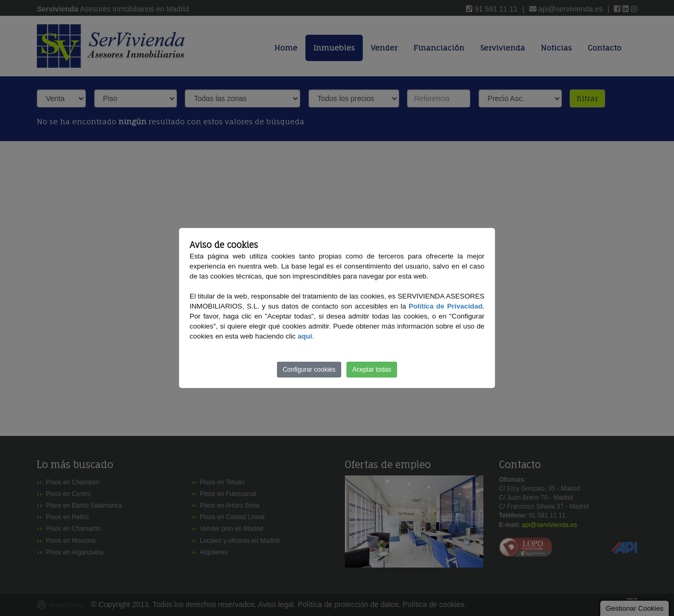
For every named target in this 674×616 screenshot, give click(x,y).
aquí (305, 336)
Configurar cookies (309, 370)
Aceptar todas (372, 370)
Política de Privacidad (445, 306)
